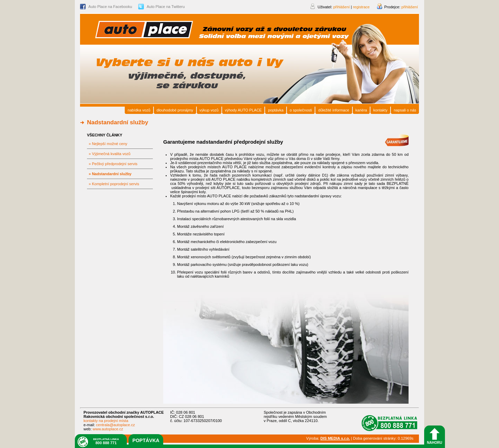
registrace (361, 7)
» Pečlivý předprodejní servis (113, 164)
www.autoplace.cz (108, 429)
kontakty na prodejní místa (106, 421)
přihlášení (410, 7)
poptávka (146, 440)
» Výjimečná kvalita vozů (110, 154)
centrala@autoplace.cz (115, 425)
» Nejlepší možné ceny (108, 144)
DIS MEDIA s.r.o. (335, 438)
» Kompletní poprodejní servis (114, 184)
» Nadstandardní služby (110, 174)
